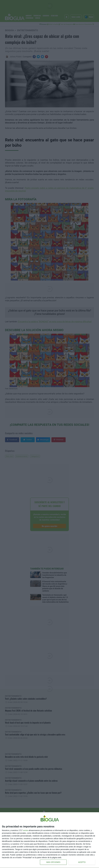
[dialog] (49, 840)
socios (26, 830)
